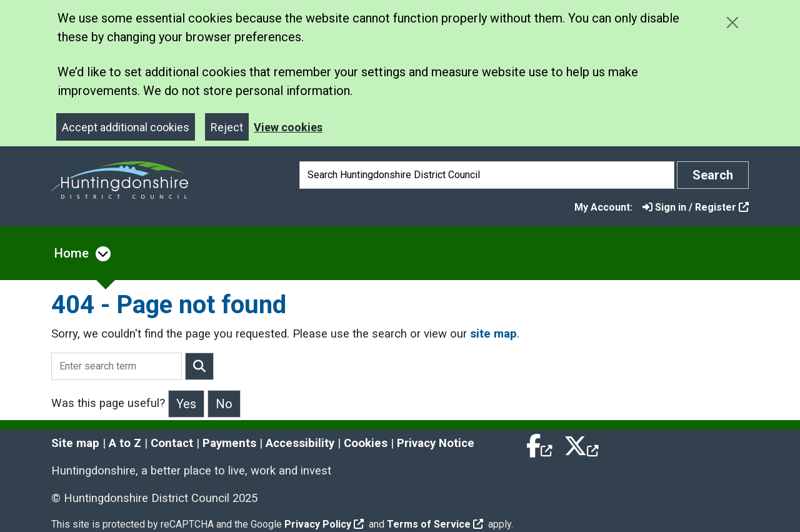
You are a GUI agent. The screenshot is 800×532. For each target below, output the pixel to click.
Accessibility (300, 443)
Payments (229, 443)
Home (72, 253)
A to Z (125, 443)
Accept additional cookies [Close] (126, 127)
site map (493, 334)
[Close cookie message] (732, 22)
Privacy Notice (436, 443)
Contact (172, 443)
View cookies (288, 127)
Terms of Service (435, 524)
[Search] (487, 175)
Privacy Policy (324, 524)
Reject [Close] (227, 127)
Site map (75, 443)
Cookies (366, 443)
